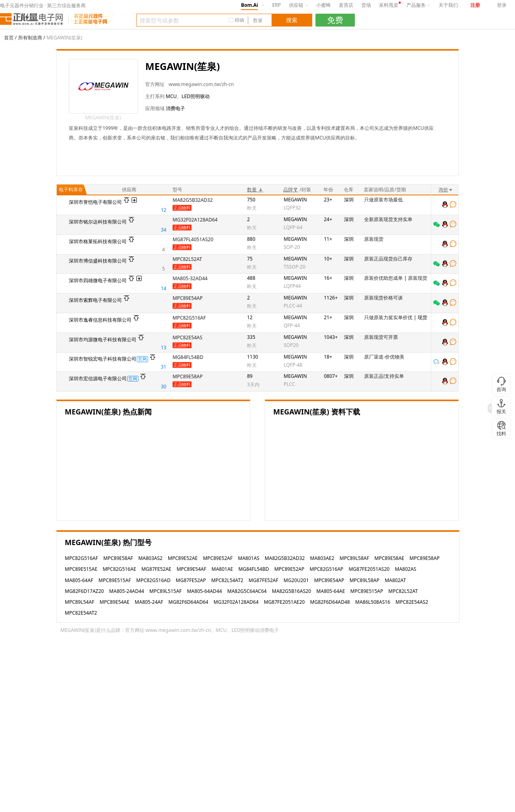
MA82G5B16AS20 (291, 591)
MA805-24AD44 (127, 591)
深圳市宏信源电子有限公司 (98, 378)
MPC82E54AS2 (412, 602)
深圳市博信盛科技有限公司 (98, 261)
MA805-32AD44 (190, 278)
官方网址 (155, 84)
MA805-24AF (149, 602)
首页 (9, 38)
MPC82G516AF (189, 318)
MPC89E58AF (118, 558)
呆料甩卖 (389, 5)
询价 (446, 190)
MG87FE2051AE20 (284, 602)
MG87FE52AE (156, 569)
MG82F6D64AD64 (188, 602)
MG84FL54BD (188, 357)
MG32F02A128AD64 (195, 220)
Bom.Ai (249, 5)
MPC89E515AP (367, 591)
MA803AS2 (150, 558)
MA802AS (405, 569)
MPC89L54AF (79, 602)
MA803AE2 (322, 558)
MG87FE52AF (264, 580)
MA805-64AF (79, 580)
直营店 (346, 5)
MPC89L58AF (354, 558)
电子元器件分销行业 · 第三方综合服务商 (43, 5)
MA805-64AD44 (205, 591)
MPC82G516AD (153, 580)
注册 (475, 5)
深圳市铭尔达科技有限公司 (98, 222)
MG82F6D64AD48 (330, 602)
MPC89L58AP (365, 580)
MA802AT (395, 580)
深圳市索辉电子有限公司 (95, 300)
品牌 (291, 190)
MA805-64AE (331, 591)
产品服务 (418, 5)
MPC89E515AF (115, 580)
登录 (502, 5)
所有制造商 (30, 38)
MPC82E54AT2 (81, 613)
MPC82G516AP (327, 569)
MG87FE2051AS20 (369, 569)
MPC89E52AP (289, 569)
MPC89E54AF (192, 569)
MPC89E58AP (188, 376)
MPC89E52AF (218, 558)
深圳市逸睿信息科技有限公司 (100, 320)
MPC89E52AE (183, 558)
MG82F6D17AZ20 (84, 591)
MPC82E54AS (187, 337)
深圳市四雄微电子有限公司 (98, 280)
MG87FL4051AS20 (193, 239)
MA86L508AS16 (373, 602)
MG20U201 (296, 580)
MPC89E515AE (81, 569)
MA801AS (248, 558)
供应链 (299, 5)
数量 (255, 190)
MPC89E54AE (115, 602)
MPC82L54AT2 (227, 580)
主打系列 (155, 96)
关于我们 (448, 5)
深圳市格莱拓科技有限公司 (98, 241)
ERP (277, 5)
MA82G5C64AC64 (247, 591)
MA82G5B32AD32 (193, 200)
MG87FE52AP (191, 580)
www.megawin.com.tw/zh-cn (201, 84)
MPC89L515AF (165, 591)
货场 (366, 5)
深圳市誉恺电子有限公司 (95, 202)
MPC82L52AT (187, 259)
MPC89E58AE (389, 558)
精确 (239, 20)
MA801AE (222, 569)
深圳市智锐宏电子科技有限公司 (103, 359)
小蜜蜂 (323, 5)
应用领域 (155, 108)
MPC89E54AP (188, 298)
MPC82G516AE (119, 569)
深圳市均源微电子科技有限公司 (103, 339)
